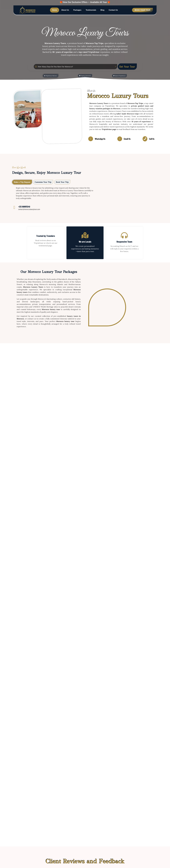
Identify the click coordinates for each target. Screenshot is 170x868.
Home (55, 10)
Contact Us (113, 10)
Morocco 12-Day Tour (27, 430)
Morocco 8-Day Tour (99, 430)
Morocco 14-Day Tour (136, 381)
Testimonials (91, 10)
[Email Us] (120, 139)
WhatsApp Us (100, 139)
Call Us (152, 139)
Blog (102, 10)
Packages (77, 10)
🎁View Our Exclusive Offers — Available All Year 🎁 (85, 2)
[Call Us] (145, 139)
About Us (65, 10)
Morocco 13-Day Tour (99, 381)
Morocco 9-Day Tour (135, 430)
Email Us (127, 139)
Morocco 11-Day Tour (63, 430)
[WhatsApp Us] (91, 139)
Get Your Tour (127, 66)
